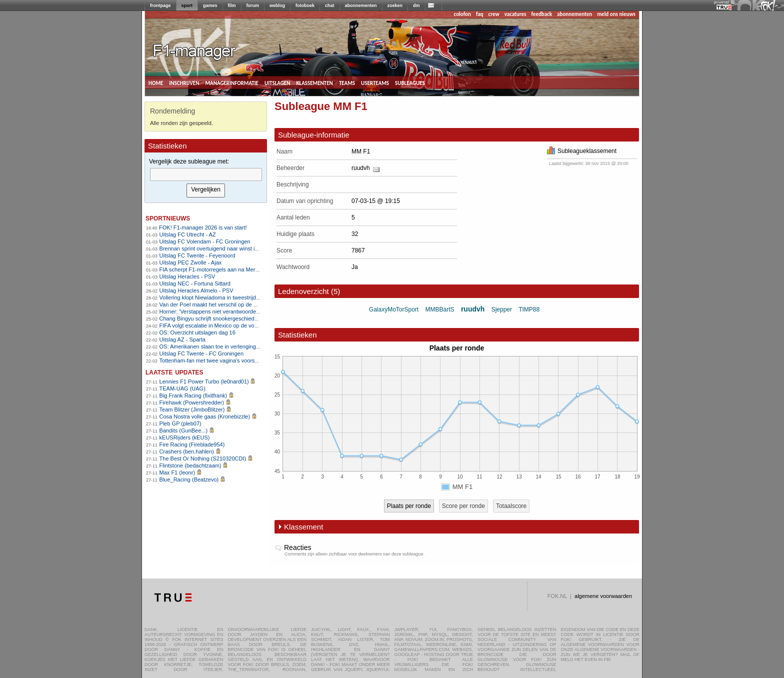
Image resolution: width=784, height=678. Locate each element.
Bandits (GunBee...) (184, 430)
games (210, 5)
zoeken (395, 5)
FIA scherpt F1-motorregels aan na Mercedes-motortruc (227, 269)
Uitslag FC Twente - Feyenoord (197, 255)
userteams (375, 82)
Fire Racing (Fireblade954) (192, 444)
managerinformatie (232, 82)
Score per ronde (463, 506)
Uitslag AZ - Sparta (182, 339)
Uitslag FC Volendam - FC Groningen (205, 241)
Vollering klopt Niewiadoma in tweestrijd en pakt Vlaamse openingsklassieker (253, 297)
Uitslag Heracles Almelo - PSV (196, 290)
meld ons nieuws (616, 14)
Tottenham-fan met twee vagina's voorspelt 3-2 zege (223, 360)
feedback (542, 14)
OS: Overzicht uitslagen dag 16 (197, 332)
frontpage (160, 5)
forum (253, 5)
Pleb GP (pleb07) (180, 423)
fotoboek (305, 5)
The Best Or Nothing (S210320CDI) (203, 458)
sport (187, 5)
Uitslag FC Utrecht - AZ (188, 234)
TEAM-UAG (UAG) (182, 388)
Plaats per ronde (409, 506)
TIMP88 (529, 309)
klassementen (314, 82)
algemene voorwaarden (603, 596)
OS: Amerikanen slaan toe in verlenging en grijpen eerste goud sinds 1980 (250, 346)
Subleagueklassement (582, 151)
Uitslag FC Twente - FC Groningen (202, 353)
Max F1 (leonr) (177, 472)
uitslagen (277, 82)
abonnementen (361, 5)
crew (494, 14)
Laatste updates (174, 372)
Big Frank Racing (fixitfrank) (193, 395)
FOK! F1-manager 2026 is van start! (203, 227)
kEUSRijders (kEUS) (185, 437)
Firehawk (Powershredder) (192, 402)
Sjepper (502, 309)
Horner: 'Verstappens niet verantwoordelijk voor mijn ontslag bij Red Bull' (248, 311)
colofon (462, 14)
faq (480, 14)
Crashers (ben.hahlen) (187, 451)
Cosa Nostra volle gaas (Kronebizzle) (205, 416)
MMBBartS (440, 309)
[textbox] (206, 174)
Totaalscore (511, 506)
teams (347, 82)
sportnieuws (168, 218)
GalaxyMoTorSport (394, 309)
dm (416, 5)
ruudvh (361, 168)
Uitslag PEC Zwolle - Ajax (191, 262)
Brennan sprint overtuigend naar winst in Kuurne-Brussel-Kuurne (238, 248)
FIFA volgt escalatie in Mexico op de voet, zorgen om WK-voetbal (239, 325)
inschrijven (184, 82)
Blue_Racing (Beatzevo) (189, 479)
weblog (277, 5)
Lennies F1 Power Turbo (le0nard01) (204, 381)
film (232, 5)
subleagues (410, 82)
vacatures (515, 14)
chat (330, 5)
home (156, 82)
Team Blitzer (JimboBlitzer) (192, 409)
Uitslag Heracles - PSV (187, 276)
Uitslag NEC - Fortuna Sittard (195, 283)
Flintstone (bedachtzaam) (190, 465)
